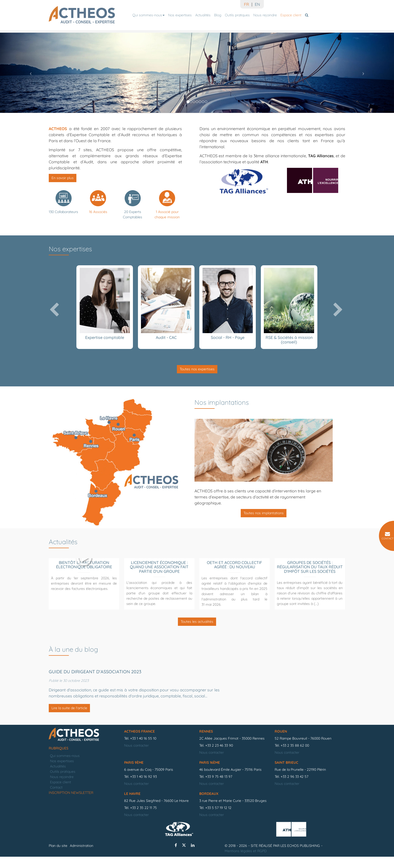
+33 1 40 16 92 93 (143, 788)
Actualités (203, 15)
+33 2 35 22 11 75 (143, 819)
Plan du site (58, 857)
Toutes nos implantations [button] (264, 513)
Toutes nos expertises (197, 369)
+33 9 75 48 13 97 (219, 788)
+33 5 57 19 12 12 (218, 819)
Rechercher (307, 15)
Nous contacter (136, 757)
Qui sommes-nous (149, 15)
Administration (82, 857)
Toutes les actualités (197, 622)
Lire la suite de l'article (69, 708)
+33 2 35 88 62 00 (295, 757)
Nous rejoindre (265, 15)
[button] (30, 71)
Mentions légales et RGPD (246, 862)
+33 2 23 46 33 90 (219, 757)
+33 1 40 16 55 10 (143, 750)
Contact (56, 799)
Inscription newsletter (71, 804)
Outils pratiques (237, 15)
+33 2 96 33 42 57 (294, 788)
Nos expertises (180, 15)
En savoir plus (63, 178)
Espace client (291, 15)
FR (247, 4)
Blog (218, 15)
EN (257, 4)
